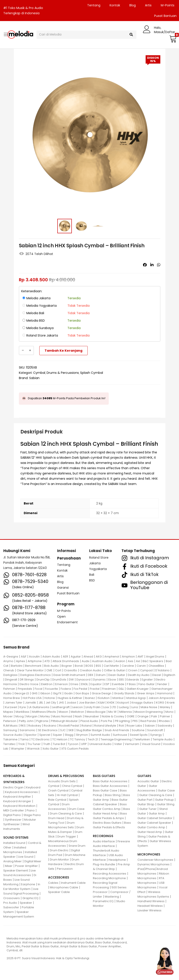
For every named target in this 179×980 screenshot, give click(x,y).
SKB (71, 730)
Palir (154, 716)
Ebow (112, 680)
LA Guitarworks (39, 707)
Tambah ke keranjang (63, 351)
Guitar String (166, 804)
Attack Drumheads (66, 661)
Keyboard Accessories (21, 792)
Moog (20, 716)
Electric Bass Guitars (107, 823)
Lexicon (78, 707)
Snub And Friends (117, 730)
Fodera (66, 689)
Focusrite (52, 689)
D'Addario (162, 670)
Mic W (112, 712)
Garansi (63, 588)
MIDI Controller (14, 810)
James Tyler (14, 703)
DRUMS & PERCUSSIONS (66, 776)
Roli (121, 726)
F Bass (131, 684)
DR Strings (27, 680)
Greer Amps (146, 693)
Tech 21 (93, 739)
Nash (78, 716)
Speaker (26, 903)
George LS (22, 693)
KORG (160, 703)
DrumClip (43, 680)
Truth (47, 744)
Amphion (128, 657)
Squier (58, 735)
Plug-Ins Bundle (104, 864)
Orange (143, 716)
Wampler (18, 749)
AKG (99, 657)
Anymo (8, 661)
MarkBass (23, 712)
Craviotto (71, 670)
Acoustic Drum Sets (62, 781)
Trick (22, 744)
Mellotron (77, 712)
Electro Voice (29, 684)
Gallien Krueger (138, 689)
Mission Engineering (149, 712)
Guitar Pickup (164, 800)
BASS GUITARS (104, 776)
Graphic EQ (30, 898)
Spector (31, 735)
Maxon (63, 712)
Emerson (61, 684)
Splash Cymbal (92, 373)
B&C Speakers (153, 661)
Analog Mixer (13, 861)
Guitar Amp (157, 813)
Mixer (9, 866)
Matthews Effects (44, 712)
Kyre (23, 707)
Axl (138, 661)
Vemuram (132, 744)
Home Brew (12, 698)
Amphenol (112, 657)
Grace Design (102, 693)
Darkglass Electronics (35, 675)
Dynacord (83, 680)
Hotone (50, 698)
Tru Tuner (34, 744)
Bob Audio (52, 666)
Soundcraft (155, 730)
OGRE (131, 716)
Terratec (9, 744)
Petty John (26, 721)
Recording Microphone (109, 878)
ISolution (104, 698)
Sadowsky (165, 726)
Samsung (10, 730)
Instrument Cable (73, 883)
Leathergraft (61, 707)
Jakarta (95, 563)
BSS (98, 666)
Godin (68, 693)
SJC (63, 730)
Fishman (9, 689)
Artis (148, 5)
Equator (96, 684)
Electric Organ (13, 787)
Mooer (8, 716)
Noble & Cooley (113, 716)
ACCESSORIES (59, 877)
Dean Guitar (117, 675)
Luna (135, 707)
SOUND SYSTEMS (16, 837)
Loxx (106, 707)
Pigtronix (42, 721)
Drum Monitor (59, 860)
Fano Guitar (146, 684)
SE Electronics (48, 730)
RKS (23, 726)
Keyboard (33, 787)
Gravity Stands (124, 693)
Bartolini (17, 666)
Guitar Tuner (148, 809)
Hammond (165, 693)
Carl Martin (111, 666)
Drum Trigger (67, 837)
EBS (121, 680)
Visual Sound (151, 744)
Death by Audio (139, 675)
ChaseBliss (156, 666)
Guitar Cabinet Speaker (154, 823)
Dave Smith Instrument (69, 675)
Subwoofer (11, 907)
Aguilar (76, 657)
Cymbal (39, 373)
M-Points (168, 5)
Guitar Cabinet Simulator (155, 818)
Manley (165, 707)
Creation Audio (90, 670)
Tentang (94, 5)
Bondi (79, 666)
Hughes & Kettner (70, 698)
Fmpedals (25, 689)
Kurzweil (11, 707)
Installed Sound (14, 843)
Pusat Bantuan (68, 593)
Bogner (67, 666)
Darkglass (10, 675)
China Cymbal (72, 786)
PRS (135, 721)
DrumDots (59, 680)
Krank (171, 703)
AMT (140, 657)
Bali (92, 575)
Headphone (117, 860)
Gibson (45, 693)
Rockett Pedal (69, 726)
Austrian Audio (102, 661)
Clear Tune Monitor (30, 670)
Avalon (120, 661)
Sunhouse (120, 735)
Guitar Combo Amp (151, 827)
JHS (61, 703)
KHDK (111, 703)
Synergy (156, 735)
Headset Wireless (150, 906)
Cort (58, 670)
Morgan (32, 716)
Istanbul (118, 698)
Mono (169, 712)
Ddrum (101, 675)
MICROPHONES (149, 854)
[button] (172, 39)
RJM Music (11, 726)
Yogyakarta (98, 569)
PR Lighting (122, 721)
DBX (91, 675)
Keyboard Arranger (17, 801)
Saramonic (27, 730)
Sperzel (45, 735)
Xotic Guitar (51, 749)
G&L (121, 689)
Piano (31, 810)
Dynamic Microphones (154, 864)
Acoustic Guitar (148, 781)
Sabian (34, 378)
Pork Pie (107, 721)
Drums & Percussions (63, 373)
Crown (133, 670)
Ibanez (90, 698)
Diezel (157, 675)
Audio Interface (104, 841)
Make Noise (149, 707)
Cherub (9, 670)
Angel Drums (155, 657)
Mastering (112, 897)
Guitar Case (166, 790)
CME (49, 670)
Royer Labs (134, 726)
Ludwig (124, 707)
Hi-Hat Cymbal (67, 795)
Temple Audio (163, 739)
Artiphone (35, 661)
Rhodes (164, 721)
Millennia (126, 712)
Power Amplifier (26, 866)
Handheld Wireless (151, 901)
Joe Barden (87, 703)
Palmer (165, 716)
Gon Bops (82, 693)
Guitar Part (145, 800)
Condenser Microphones (155, 860)
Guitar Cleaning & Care (156, 795)
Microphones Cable (64, 887)
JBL (41, 703)
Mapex (8, 712)
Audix (86, 661)
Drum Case (77, 809)
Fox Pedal (80, 689)
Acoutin (34, 657)
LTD (114, 707)
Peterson (10, 721)
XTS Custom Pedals (75, 749)
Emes (74, 684)
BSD (92, 580)
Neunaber (92, 716)
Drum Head (56, 818)
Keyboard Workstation (19, 806)
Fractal (95, 689)
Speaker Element (16, 870)
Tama (24, 739)
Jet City (51, 703)
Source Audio (13, 735)
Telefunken (142, 739)
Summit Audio (100, 735)
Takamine (10, 739)
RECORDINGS (103, 836)
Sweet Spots (139, 735)
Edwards (133, 680)
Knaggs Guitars (142, 703)
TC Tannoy (78, 739)
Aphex (21, 661)
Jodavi (71, 703)
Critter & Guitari (115, 670)
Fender (162, 684)
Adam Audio (51, 657)
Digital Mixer (33, 861)
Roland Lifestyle (105, 726)
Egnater (147, 680)
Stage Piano (32, 815)
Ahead (88, 657)
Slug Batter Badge (89, 730)
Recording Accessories (110, 874)
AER (65, 657)
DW (71, 680)
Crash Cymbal (58, 790)
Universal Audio (100, 744)
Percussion (65, 869)
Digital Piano (12, 815)
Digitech (169, 675)
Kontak (115, 5)
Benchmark (33, 666)
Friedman (109, 689)
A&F (24, 657)
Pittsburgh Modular (64, 721)
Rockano (50, 726)
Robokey (35, 726)
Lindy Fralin (93, 707)
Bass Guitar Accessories (110, 781)
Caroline (128, 666)
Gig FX (57, 693)
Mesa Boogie (96, 712)
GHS (35, 693)
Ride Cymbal (57, 800)
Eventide (118, 684)
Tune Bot (59, 744)
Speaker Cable (59, 892)
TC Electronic (40, 739)
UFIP (84, 744)
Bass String (113, 795)
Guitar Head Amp (150, 832)
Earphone (28, 884)
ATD (47, 661)
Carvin (141, 666)
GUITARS (144, 776)
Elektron (47, 684)
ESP (107, 684)
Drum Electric (59, 850)
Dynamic (99, 680)
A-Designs (11, 657)
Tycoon (73, 744)
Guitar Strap (146, 804)
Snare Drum (77, 846)
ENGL (84, 684)
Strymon (82, 735)
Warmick (33, 749)
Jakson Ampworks (162, 698)
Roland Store (99, 558)
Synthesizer (13, 820)
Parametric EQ (103, 901)
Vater (118, 744)
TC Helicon (60, 739)
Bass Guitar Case (105, 790)
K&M (101, 703)
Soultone (138, 730)
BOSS (89, 666)
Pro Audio (10, 903)
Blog (133, 5)
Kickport (123, 703)
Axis (131, 661)
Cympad (146, 670)
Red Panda (148, 721)
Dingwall (11, 680)
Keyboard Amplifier (17, 797)
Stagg (69, 735)
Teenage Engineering (116, 739)
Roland (87, 726)
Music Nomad (62, 716)
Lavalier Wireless (149, 910)
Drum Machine (75, 855)
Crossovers (12, 898)
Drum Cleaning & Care (66, 813)
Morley (45, 716)
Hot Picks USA (32, 698)
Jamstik (31, 703)
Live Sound (26, 857)
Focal (39, 689)
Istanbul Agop (136, 698)
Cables (53, 883)
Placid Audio (89, 721)
